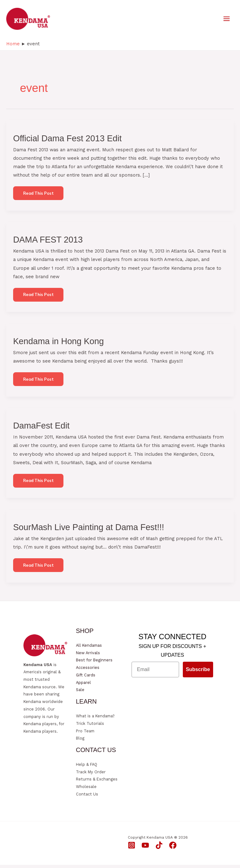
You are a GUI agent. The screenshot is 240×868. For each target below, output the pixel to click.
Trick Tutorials (90, 727)
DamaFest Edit (41, 428)
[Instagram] (132, 848)
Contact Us (87, 797)
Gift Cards (86, 678)
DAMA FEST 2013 (48, 242)
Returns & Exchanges (97, 783)
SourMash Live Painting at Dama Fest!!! (89, 530)
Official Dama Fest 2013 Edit (67, 140)
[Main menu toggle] (227, 20)
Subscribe (198, 672)
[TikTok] (159, 848)
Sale (80, 693)
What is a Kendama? (95, 719)
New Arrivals (88, 656)
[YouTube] (145, 848)
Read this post (39, 197)
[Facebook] (173, 848)
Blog (80, 741)
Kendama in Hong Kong (58, 344)
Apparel (83, 686)
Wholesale (86, 790)
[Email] (155, 673)
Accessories (88, 671)
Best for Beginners (94, 663)
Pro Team (85, 734)
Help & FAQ (87, 768)
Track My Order (91, 775)
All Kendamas (89, 648)
